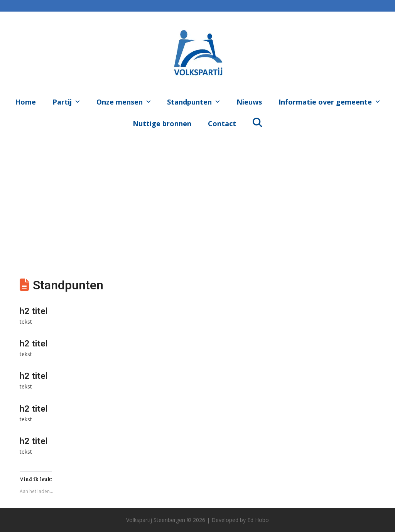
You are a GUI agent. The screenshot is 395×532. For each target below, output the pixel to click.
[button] (257, 122)
